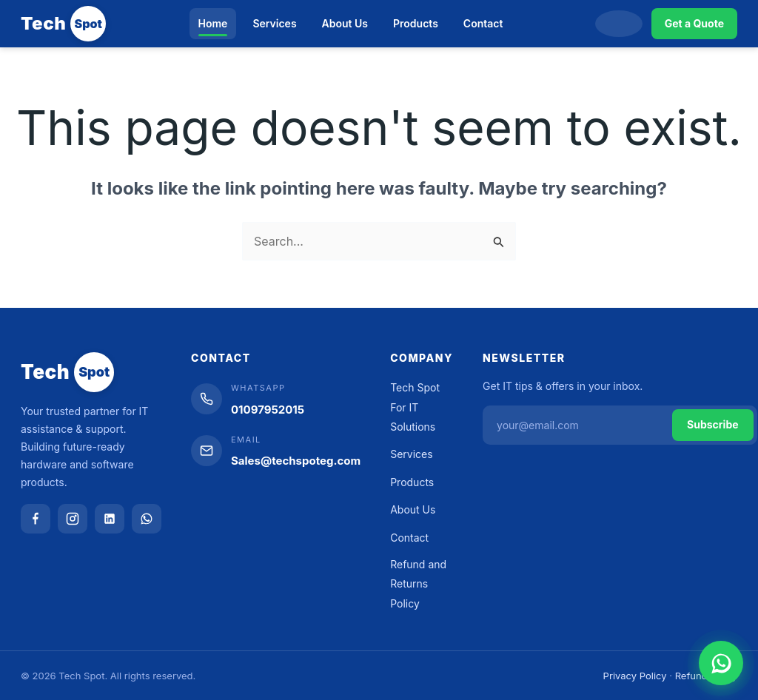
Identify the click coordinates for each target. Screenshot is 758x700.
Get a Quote (694, 23)
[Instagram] (73, 519)
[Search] (619, 24)
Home (213, 23)
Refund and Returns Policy (418, 584)
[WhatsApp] (147, 519)
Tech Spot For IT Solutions (415, 407)
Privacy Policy (635, 676)
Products (416, 23)
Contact (483, 23)
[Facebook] (36, 519)
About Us (345, 23)
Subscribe (713, 424)
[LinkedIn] (110, 519)
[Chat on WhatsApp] (721, 663)
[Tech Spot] (63, 24)
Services (274, 23)
